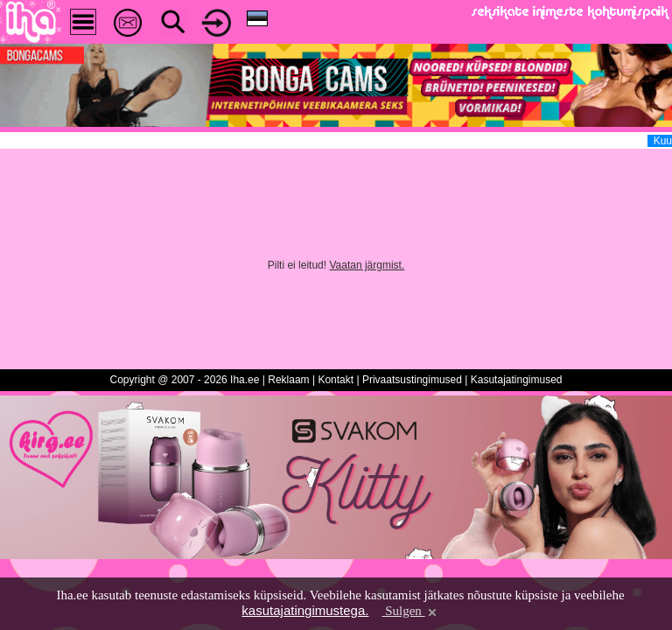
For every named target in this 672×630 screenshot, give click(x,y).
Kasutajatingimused (517, 380)
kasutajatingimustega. (305, 610)
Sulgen (410, 611)
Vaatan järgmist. (367, 265)
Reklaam (288, 380)
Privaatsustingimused (412, 380)
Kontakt (336, 380)
